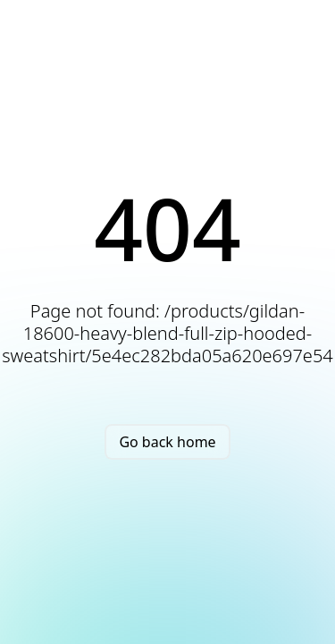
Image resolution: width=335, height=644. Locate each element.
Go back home (167, 442)
